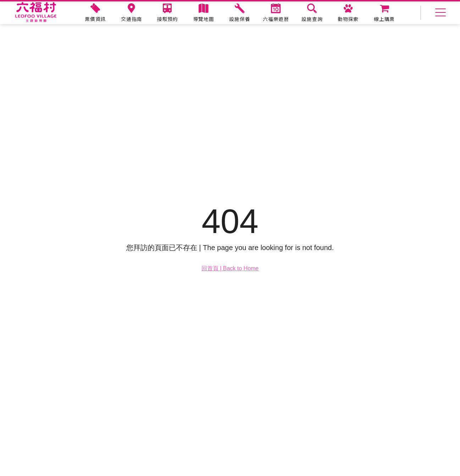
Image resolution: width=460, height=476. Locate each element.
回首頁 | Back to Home (230, 268)
